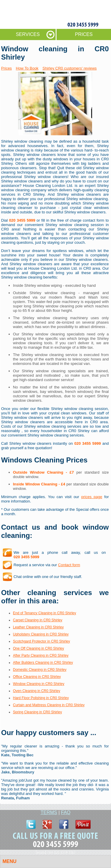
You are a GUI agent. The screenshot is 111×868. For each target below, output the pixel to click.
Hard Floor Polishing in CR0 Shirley (41, 698)
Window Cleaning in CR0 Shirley (39, 684)
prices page (92, 497)
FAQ (66, 812)
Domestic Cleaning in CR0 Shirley (40, 670)
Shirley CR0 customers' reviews (69, 68)
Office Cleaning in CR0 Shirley (37, 677)
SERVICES (28, 34)
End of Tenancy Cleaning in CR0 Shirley (45, 613)
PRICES (84, 34)
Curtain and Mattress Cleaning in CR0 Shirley (49, 705)
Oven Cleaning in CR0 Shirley (37, 691)
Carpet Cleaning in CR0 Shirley (38, 620)
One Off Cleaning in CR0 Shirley (39, 648)
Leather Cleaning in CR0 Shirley (38, 627)
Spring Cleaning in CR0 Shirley (37, 712)
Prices (7, 68)
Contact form (69, 565)
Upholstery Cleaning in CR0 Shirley (41, 634)
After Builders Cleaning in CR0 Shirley (43, 663)
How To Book (27, 68)
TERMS (49, 812)
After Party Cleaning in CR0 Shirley (41, 655)
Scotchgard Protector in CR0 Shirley (42, 641)
